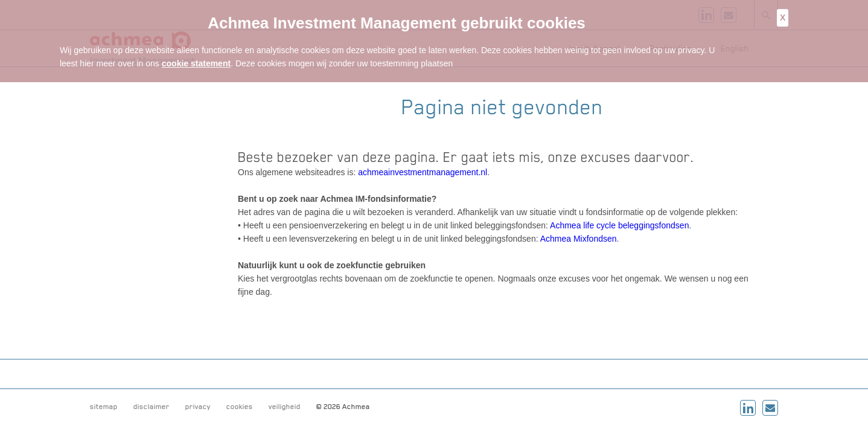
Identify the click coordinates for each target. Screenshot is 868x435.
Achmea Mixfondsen (579, 239)
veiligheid (285, 407)
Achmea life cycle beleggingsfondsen (619, 225)
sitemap (104, 407)
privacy (198, 407)
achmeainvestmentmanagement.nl (423, 172)
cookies (240, 407)
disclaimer (152, 407)
